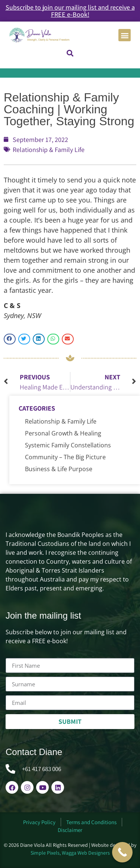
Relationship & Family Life (49, 150)
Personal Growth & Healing (63, 433)
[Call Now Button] (122, 852)
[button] (125, 35)
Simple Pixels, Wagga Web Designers (70, 853)
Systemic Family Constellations (68, 445)
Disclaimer (70, 830)
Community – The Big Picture (65, 457)
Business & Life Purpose (59, 469)
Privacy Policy (39, 822)
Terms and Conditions (91, 822)
